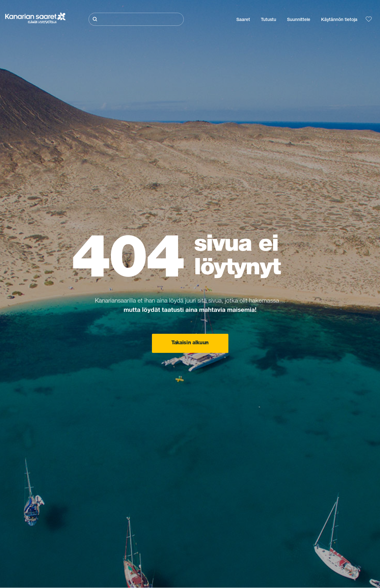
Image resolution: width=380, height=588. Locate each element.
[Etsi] (136, 19)
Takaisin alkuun (190, 343)
